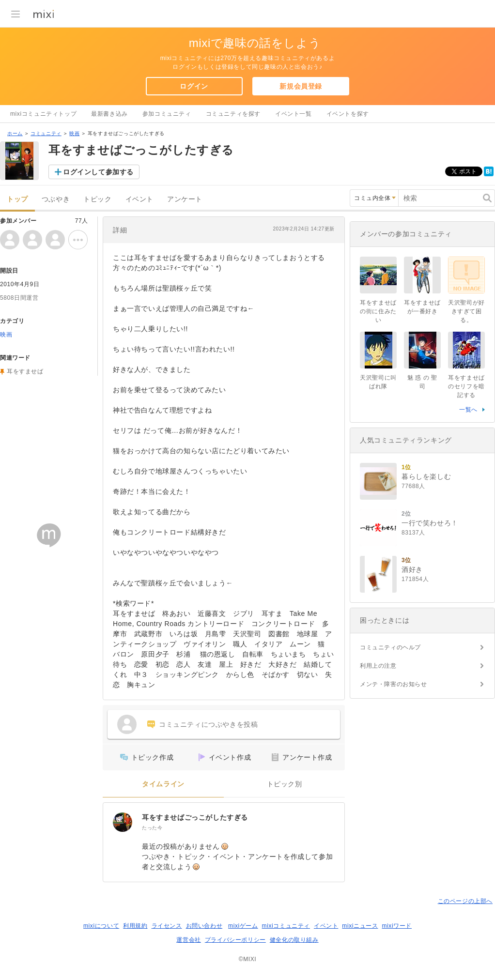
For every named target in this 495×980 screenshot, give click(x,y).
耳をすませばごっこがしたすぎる (195, 817)
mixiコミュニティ (286, 926)
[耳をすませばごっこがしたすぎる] (123, 822)
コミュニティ (46, 133)
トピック (97, 199)
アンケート (185, 199)
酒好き (412, 569)
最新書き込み (109, 114)
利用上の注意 (378, 666)
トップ (17, 199)
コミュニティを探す (233, 114)
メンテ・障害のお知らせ (394, 684)
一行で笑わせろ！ (430, 523)
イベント (139, 199)
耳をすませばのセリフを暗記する (466, 386)
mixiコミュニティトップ (43, 114)
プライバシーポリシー (235, 940)
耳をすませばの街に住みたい (378, 311)
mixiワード (397, 926)
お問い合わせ (204, 926)
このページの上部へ (465, 901)
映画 (74, 133)
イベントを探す (348, 114)
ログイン (194, 86)
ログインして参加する (98, 172)
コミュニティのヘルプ (390, 647)
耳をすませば (25, 371)
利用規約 (135, 926)
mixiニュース (360, 926)
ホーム (15, 133)
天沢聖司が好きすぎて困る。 (466, 311)
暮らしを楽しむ (426, 476)
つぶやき (56, 199)
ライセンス (167, 926)
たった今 (152, 828)
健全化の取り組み (294, 940)
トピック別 (285, 784)
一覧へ (468, 410)
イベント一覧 (294, 114)
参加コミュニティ (167, 114)
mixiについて (101, 926)
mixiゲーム (243, 926)
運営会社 (188, 940)
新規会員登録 (301, 86)
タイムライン (163, 784)
